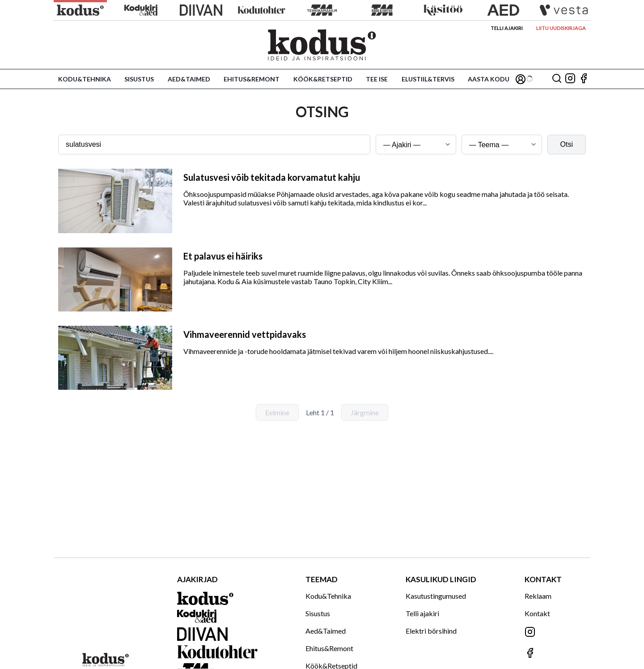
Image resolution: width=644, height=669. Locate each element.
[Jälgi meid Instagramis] (570, 79)
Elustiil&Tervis (428, 79)
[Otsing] (557, 79)
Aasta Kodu (489, 79)
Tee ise (377, 79)
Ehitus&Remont (252, 79)
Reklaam (538, 596)
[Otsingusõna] (214, 145)
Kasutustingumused (436, 596)
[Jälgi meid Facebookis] (584, 79)
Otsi (567, 144)
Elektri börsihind (431, 631)
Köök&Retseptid (323, 79)
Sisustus (139, 79)
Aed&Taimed (189, 79)
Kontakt (537, 613)
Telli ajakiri (507, 28)
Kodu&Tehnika (85, 79)
